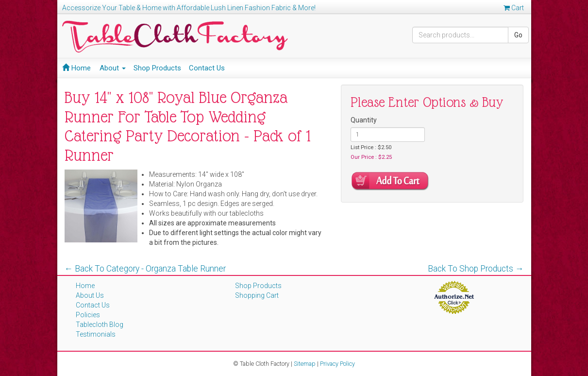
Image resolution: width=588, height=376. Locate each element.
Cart (514, 8)
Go (518, 35)
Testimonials (96, 334)
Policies (88, 315)
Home (76, 68)
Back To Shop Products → (476, 269)
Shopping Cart (257, 295)
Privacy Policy (337, 364)
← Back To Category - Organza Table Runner (145, 269)
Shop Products (157, 68)
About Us (90, 295)
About (113, 68)
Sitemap (305, 364)
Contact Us (207, 68)
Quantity (364, 120)
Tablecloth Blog (100, 325)
